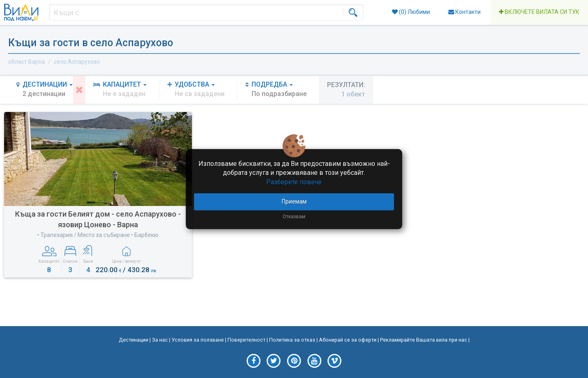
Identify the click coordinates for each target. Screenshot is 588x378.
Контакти (464, 12)
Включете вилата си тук (539, 12)
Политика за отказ (292, 340)
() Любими (411, 12)
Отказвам (294, 217)
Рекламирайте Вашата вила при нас (424, 340)
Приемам (294, 201)
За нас (160, 340)
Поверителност (246, 340)
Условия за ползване (198, 340)
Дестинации (134, 340)
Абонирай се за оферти (348, 340)
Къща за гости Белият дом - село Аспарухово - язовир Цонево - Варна (98, 219)
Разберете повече (294, 182)
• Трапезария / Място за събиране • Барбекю (98, 235)
